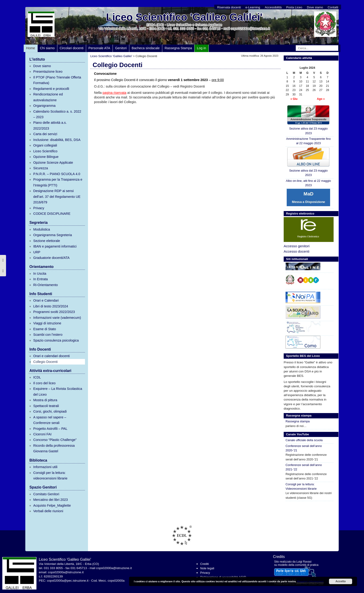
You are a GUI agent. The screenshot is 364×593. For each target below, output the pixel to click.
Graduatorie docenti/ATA (51, 258)
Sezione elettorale (47, 241)
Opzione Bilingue (46, 157)
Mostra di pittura (45, 400)
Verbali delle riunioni (48, 511)
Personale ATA (99, 48)
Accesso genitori (297, 246)
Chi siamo (47, 48)
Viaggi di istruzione (47, 323)
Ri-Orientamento (45, 285)
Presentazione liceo (48, 72)
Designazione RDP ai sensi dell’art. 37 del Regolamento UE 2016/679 (57, 197)
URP (37, 252)
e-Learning (253, 7)
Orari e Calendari (46, 300)
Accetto (341, 581)
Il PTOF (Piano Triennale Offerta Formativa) (57, 80)
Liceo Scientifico (45, 151)
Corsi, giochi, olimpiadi (50, 411)
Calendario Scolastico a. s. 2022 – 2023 (57, 114)
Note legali (207, 568)
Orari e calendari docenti (51, 356)
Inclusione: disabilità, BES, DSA (57, 140)
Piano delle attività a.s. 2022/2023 (50, 125)
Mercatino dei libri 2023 (50, 500)
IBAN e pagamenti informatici (55, 246)
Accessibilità (273, 7)
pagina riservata (114, 93)
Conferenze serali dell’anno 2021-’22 (304, 467)
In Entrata (40, 279)
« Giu (294, 99)
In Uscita (40, 274)
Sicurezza (41, 168)
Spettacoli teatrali (46, 406)
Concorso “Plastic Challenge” (55, 440)
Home (30, 48)
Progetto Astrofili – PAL (50, 429)
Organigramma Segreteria (52, 235)
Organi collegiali (45, 145)
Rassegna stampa (298, 421)
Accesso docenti (297, 251)
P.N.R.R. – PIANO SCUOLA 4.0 (57, 174)
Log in (201, 48)
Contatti (333, 7)
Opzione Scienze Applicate (53, 163)
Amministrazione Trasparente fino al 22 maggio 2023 (308, 141)
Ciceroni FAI (42, 434)
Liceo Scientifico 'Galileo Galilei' (184, 17)
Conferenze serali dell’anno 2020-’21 (304, 448)
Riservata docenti (229, 7)
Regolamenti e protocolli (51, 89)
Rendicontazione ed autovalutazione (48, 97)
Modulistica (42, 229)
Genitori (121, 48)
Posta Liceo (294, 7)
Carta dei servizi (45, 134)
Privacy (39, 208)
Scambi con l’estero (48, 335)
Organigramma (44, 106)
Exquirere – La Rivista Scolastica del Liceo (58, 391)
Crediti (204, 564)
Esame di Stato (45, 329)
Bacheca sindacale (146, 48)
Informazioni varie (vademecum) (57, 318)
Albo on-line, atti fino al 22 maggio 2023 (308, 183)
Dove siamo (315, 7)
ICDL (37, 377)
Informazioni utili (45, 467)
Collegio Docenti (45, 362)
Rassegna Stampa (178, 48)
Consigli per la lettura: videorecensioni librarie (50, 476)
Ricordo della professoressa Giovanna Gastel (54, 448)
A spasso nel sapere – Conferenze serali (50, 420)
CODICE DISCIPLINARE (52, 214)
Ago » (321, 99)
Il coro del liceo (44, 383)
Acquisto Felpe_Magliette (52, 505)
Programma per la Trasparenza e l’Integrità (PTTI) (58, 182)
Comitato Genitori (46, 494)
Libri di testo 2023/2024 (51, 306)
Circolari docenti (72, 48)
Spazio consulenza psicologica (56, 340)
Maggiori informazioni (310, 581)
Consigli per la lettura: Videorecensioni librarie (301, 486)
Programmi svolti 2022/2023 (54, 312)
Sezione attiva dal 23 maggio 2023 (308, 120)
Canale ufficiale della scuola (304, 440)
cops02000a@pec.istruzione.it (68, 581)
